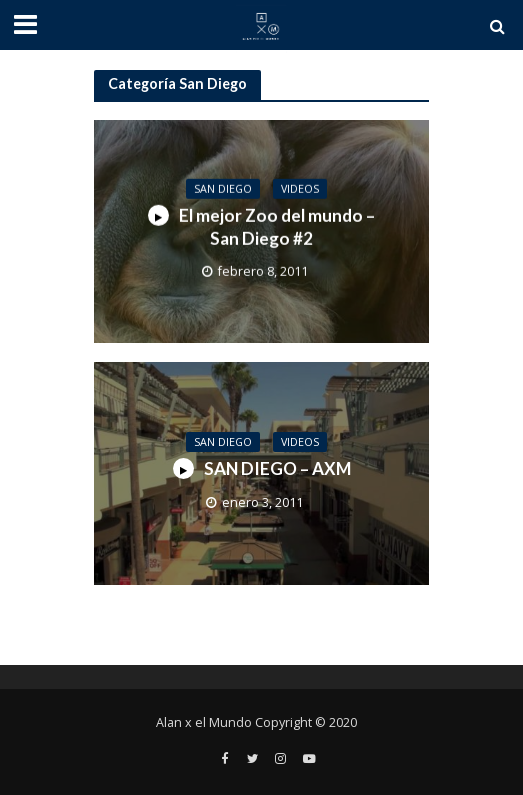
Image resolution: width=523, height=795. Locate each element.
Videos (300, 188)
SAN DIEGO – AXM (262, 468)
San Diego (223, 188)
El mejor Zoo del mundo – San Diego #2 (261, 226)
